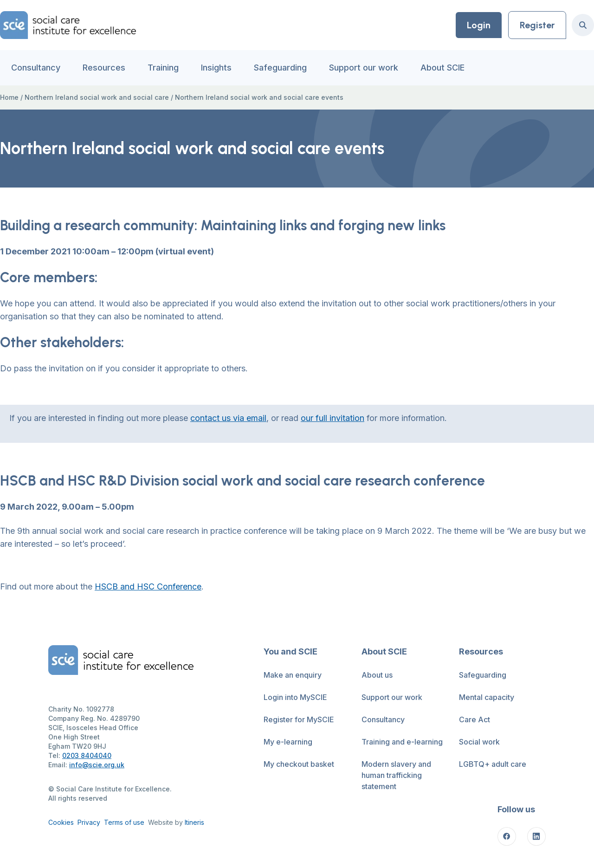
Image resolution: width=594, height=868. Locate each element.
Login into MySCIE (295, 697)
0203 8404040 (87, 755)
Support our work (364, 68)
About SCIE (442, 68)
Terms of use (124, 822)
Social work (479, 742)
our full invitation (333, 418)
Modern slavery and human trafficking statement (396, 775)
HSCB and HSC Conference (148, 586)
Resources (104, 68)
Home (9, 97)
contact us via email (228, 418)
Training (163, 68)
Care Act (475, 719)
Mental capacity (487, 697)
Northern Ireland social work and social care (97, 97)
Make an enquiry (293, 675)
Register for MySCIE (299, 719)
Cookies (61, 822)
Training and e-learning (402, 742)
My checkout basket (299, 764)
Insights (216, 68)
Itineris (194, 822)
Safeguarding (280, 68)
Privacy (89, 822)
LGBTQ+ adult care (493, 764)
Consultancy (36, 68)
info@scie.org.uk (97, 765)
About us (377, 675)
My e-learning (288, 742)
